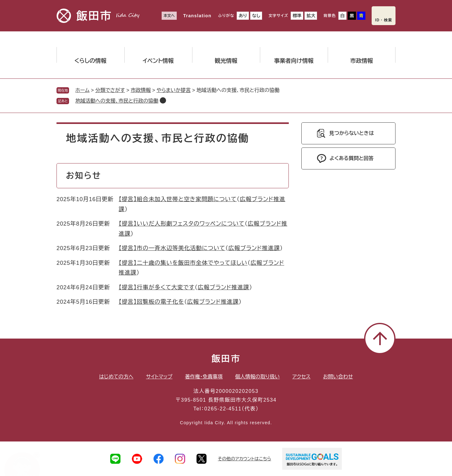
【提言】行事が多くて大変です (157, 287)
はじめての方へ (116, 377)
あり (243, 16)
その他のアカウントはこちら (245, 459)
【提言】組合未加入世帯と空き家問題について (178, 199)
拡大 (311, 16)
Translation (197, 16)
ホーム (82, 90)
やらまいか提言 (173, 90)
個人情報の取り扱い (257, 377)
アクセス (301, 377)
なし (256, 16)
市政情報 (141, 90)
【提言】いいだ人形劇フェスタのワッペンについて (182, 224)
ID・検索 (384, 20)
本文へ (169, 16)
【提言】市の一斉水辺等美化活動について (172, 248)
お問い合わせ (338, 377)
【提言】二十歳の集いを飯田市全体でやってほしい (183, 263)
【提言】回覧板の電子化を (151, 302)
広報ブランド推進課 (254, 248)
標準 (297, 16)
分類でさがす (110, 90)
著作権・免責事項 (204, 377)
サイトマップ (159, 377)
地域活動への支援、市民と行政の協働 (117, 101)
